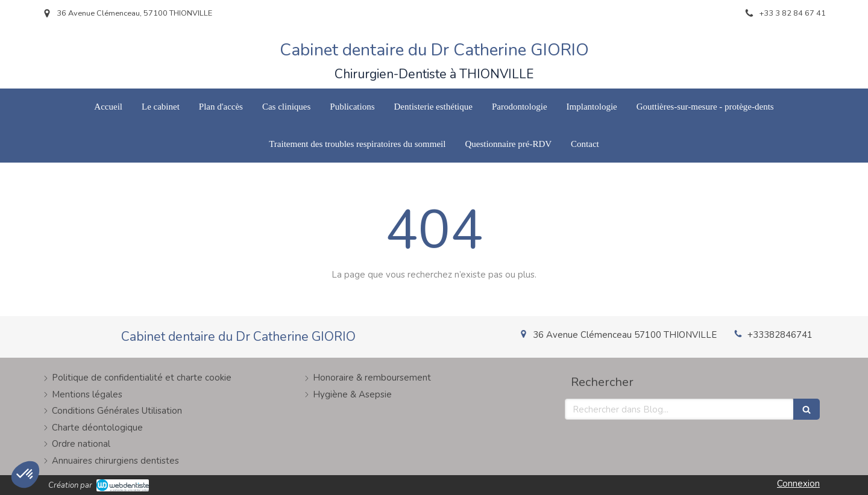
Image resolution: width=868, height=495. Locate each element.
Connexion (798, 484)
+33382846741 (780, 335)
